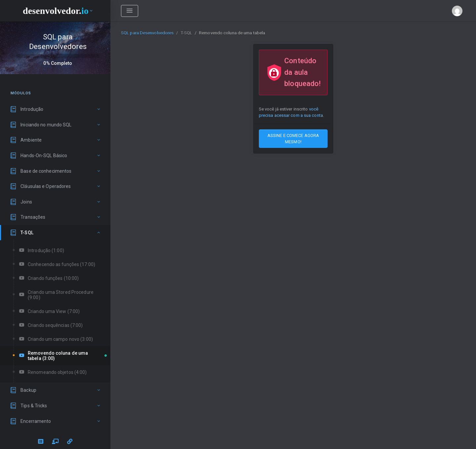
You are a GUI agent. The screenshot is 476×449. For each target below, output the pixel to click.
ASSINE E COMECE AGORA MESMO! (293, 139)
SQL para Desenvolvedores (147, 33)
